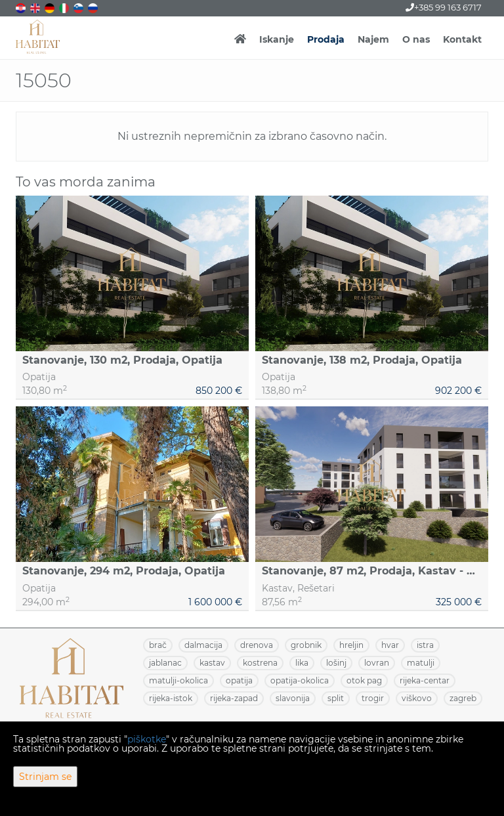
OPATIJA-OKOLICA (300, 680)
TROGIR (373, 698)
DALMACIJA (203, 645)
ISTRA (425, 645)
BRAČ (158, 645)
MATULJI (421, 663)
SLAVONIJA (293, 698)
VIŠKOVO (417, 698)
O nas (416, 39)
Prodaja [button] (326, 39)
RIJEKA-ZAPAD (234, 698)
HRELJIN (351, 645)
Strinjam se (45, 777)
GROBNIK (306, 645)
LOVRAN (377, 663)
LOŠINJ (336, 663)
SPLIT (336, 698)
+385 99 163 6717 (444, 7)
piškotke (147, 739)
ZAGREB (463, 698)
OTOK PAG (364, 680)
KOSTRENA (260, 663)
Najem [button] (373, 39)
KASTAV (212, 663)
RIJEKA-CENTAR (425, 680)
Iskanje (277, 39)
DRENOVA (257, 645)
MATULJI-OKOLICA (178, 680)
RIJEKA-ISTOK (171, 698)
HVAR (390, 645)
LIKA (302, 663)
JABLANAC (165, 663)
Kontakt (462, 39)
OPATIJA (239, 680)
